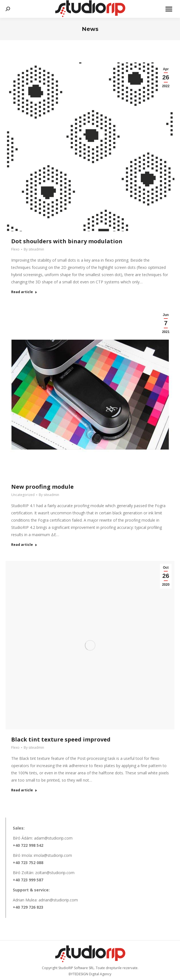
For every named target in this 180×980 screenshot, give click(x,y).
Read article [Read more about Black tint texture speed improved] (24, 790)
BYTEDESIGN (78, 974)
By (34, 249)
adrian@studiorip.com (58, 900)
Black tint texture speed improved (61, 739)
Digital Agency (100, 974)
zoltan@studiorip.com (55, 873)
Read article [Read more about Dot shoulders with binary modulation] (24, 292)
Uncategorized (23, 495)
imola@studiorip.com (53, 855)
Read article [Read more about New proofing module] (24, 545)
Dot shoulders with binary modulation (67, 241)
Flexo (15, 249)
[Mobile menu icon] (169, 9)
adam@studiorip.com (53, 838)
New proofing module (42, 487)
